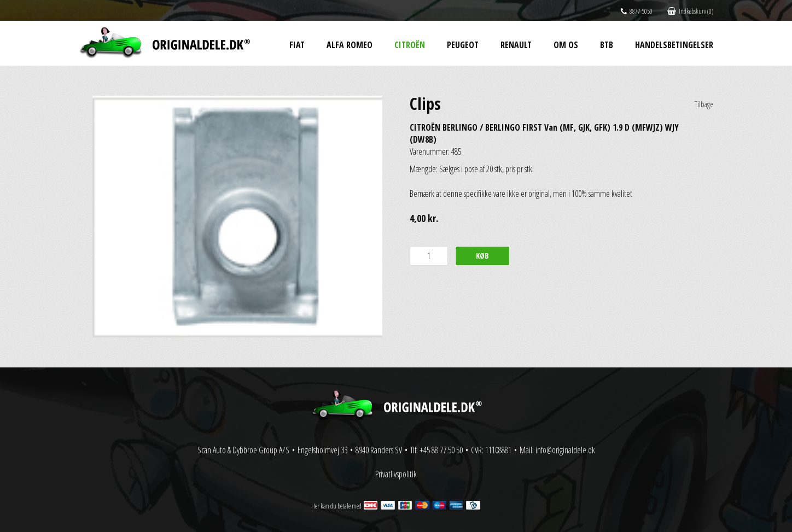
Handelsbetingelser (674, 45)
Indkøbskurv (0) (690, 11)
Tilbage (704, 104)
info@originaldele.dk (565, 450)
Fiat (297, 45)
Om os (566, 45)
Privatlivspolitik (396, 474)
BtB (607, 45)
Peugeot (463, 45)
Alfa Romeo (350, 45)
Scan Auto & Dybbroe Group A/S (243, 450)
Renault (516, 45)
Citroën (410, 45)
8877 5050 (637, 11)
